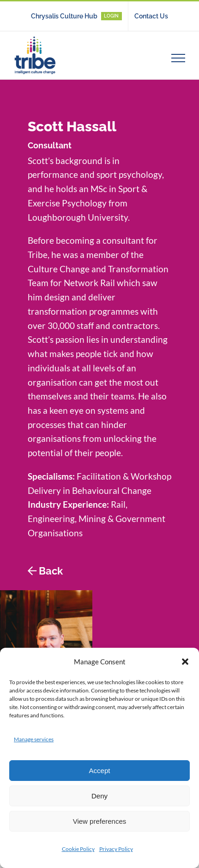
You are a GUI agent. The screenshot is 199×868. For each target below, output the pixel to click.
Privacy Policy (116, 849)
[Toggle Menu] (178, 58)
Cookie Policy (78, 849)
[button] (185, 662)
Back (51, 571)
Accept (100, 771)
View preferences (100, 821)
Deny (99, 796)
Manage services (34, 739)
